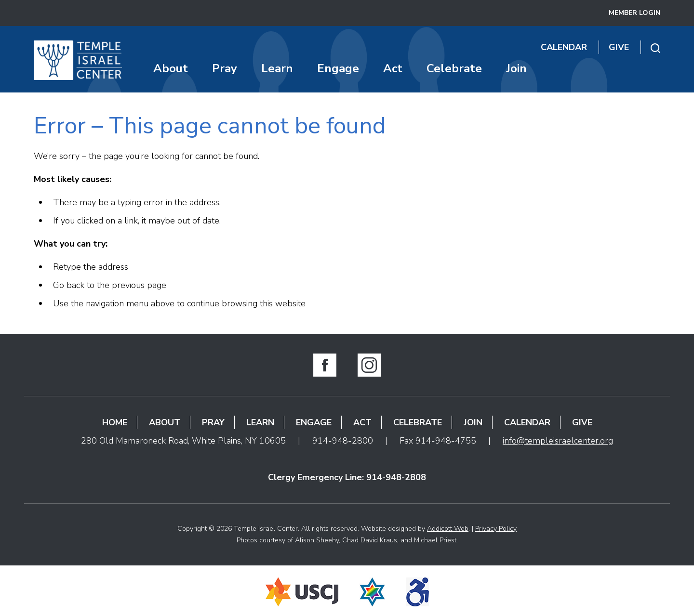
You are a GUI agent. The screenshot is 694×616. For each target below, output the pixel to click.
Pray (225, 68)
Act (393, 68)
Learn (277, 68)
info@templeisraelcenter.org (558, 441)
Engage (338, 68)
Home (115, 422)
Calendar (564, 47)
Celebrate (454, 68)
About (171, 68)
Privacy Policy (496, 529)
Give (619, 47)
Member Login (634, 13)
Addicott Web (448, 529)
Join (516, 68)
